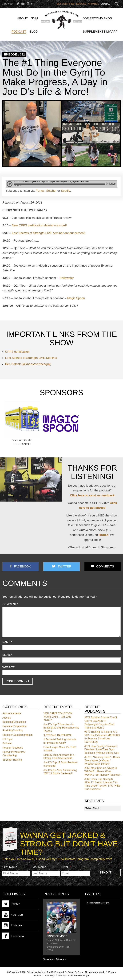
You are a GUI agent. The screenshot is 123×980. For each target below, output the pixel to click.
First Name (10, 867)
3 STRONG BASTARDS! (57, 735)
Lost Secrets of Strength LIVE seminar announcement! (49, 233)
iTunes (40, 191)
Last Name (39, 867)
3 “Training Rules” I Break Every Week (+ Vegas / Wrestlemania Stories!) (102, 761)
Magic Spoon (76, 298)
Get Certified (66, 4)
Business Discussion (14, 722)
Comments (105, 566)
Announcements (12, 713)
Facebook (22, 566)
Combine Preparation (14, 726)
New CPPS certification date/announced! (39, 225)
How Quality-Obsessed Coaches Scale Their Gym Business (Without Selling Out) (102, 750)
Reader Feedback (13, 748)
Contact (106, 4)
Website (9, 667)
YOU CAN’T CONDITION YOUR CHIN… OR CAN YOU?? (58, 717)
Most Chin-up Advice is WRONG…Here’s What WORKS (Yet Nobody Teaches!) (103, 771)
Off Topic (7, 739)
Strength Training (12, 760)
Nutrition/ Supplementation (18, 735)
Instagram (13, 925)
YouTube (13, 914)
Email (7, 655)
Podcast (7, 743)
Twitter (64, 566)
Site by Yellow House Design (73, 975)
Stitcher (51, 191)
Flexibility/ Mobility (13, 731)
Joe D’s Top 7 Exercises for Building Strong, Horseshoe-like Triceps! (61, 728)
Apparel (93, 4)
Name (7, 642)
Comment (10, 604)
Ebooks (81, 4)
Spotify (65, 191)
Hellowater (67, 278)
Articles (7, 718)
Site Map (50, 975)
